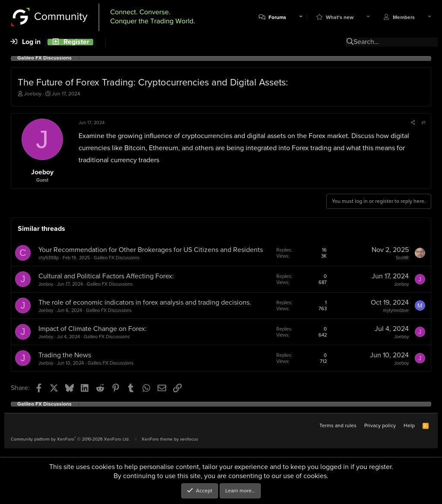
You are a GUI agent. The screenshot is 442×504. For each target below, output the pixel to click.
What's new (340, 17)
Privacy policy (380, 425)
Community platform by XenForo (70, 439)
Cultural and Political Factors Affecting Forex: (106, 276)
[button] (301, 17)
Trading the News (65, 355)
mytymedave (396, 310)
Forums (277, 17)
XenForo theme (157, 439)
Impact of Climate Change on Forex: (93, 329)
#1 (423, 123)
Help (409, 425)
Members (404, 17)
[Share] (413, 123)
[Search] (100, 42)
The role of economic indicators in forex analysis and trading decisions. (145, 302)
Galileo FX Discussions (117, 258)
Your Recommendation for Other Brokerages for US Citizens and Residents (151, 250)
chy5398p (49, 258)
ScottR (402, 258)
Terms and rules (338, 425)
